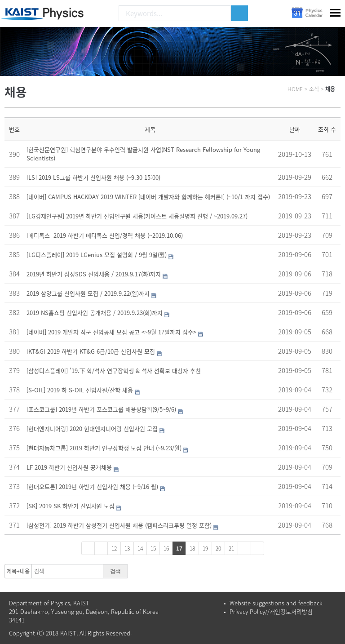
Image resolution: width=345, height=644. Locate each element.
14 (140, 548)
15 (153, 548)
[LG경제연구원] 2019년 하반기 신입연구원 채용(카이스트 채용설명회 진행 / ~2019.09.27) (137, 216)
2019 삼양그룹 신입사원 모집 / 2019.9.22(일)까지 (88, 293)
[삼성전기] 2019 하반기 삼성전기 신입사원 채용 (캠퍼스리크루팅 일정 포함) (119, 525)
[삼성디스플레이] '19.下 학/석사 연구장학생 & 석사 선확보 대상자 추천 (114, 371)
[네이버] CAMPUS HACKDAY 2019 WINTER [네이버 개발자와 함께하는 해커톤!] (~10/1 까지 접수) (148, 197)
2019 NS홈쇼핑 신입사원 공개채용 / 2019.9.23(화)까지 (95, 313)
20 (218, 548)
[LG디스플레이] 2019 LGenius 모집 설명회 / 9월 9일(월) (97, 255)
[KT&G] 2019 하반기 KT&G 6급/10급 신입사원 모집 (91, 351)
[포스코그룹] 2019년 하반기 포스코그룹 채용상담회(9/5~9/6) (101, 409)
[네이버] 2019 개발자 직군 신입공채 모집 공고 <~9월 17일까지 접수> (111, 332)
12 (114, 548)
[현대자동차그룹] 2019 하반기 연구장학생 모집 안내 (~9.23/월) (104, 448)
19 (205, 548)
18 (192, 548)
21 (231, 548)
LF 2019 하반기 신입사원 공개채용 (69, 467)
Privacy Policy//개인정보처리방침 (271, 611)
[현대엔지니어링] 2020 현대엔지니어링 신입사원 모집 (92, 429)
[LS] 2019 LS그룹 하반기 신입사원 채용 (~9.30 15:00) (93, 177)
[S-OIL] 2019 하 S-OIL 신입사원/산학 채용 (80, 390)
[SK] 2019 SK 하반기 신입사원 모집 (71, 506)
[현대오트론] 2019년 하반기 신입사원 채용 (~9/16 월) (92, 486)
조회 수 (327, 129)
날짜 (295, 129)
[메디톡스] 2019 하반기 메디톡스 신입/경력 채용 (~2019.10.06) (105, 235)
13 (127, 548)
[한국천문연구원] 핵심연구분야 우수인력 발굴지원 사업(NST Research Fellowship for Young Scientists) (143, 154)
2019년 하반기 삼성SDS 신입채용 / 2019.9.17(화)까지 (94, 274)
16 (166, 548)
